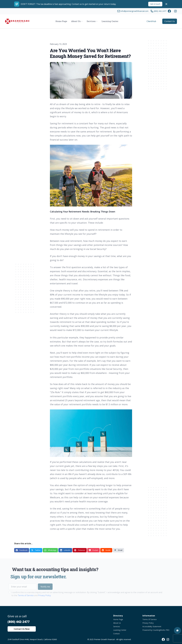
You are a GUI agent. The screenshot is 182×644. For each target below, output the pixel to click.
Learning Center (120, 630)
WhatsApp (50, 550)
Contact (116, 634)
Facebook (22, 550)
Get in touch (155, 4)
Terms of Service (20, 595)
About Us (117, 623)
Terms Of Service (150, 619)
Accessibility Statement (152, 626)
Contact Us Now (22, 629)
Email (118, 550)
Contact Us (170, 21)
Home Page (118, 619)
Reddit (106, 550)
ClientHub (151, 21)
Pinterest (80, 550)
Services (117, 626)
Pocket (93, 550)
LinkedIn (65, 550)
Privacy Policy (39, 595)
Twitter (36, 550)
